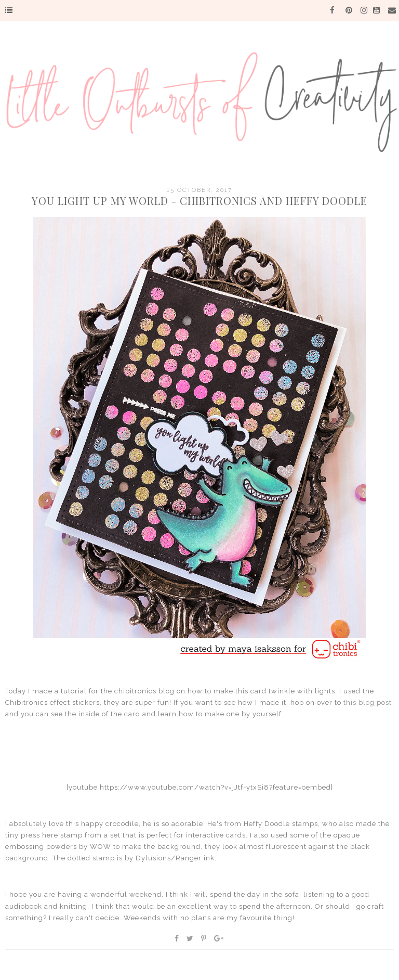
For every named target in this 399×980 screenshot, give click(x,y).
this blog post (368, 702)
